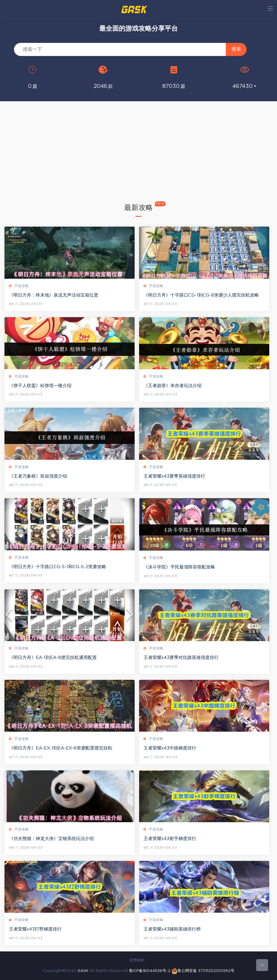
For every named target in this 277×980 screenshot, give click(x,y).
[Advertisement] (138, 158)
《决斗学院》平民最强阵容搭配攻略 (179, 567)
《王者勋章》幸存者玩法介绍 (173, 386)
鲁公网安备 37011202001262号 (203, 971)
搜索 (236, 49)
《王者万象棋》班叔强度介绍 (38, 476)
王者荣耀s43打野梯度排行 (35, 929)
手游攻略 (21, 286)
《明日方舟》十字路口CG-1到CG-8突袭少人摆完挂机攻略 (201, 295)
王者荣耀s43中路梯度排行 (170, 748)
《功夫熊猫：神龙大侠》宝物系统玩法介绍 (51, 839)
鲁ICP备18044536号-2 (150, 971)
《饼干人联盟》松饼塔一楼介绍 (40, 386)
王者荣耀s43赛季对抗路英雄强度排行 (181, 658)
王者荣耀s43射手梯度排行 (170, 839)
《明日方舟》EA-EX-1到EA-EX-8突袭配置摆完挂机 (61, 748)
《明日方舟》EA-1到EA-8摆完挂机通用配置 (53, 658)
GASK (83, 971)
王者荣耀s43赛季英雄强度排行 (174, 476)
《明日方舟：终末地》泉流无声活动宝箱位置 (54, 295)
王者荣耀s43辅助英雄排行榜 (172, 929)
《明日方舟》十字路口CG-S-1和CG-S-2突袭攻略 (57, 567)
